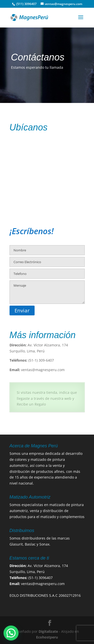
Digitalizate (48, 631)
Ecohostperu (47, 637)
